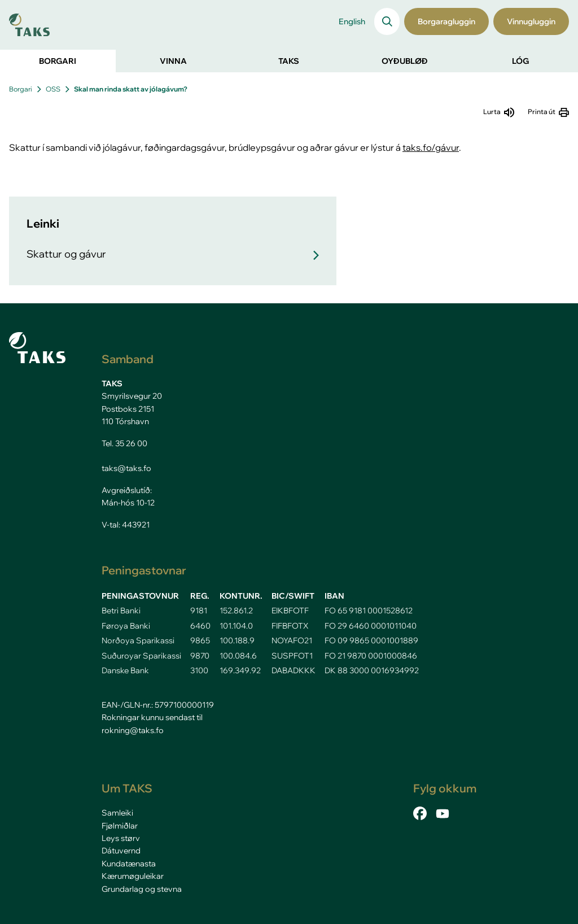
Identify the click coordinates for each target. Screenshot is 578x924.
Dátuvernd (121, 851)
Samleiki (117, 813)
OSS (53, 89)
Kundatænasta (129, 864)
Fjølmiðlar (120, 826)
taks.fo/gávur (431, 147)
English (352, 21)
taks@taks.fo (126, 468)
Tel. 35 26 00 (124, 443)
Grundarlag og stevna (142, 889)
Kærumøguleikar (133, 876)
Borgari (21, 89)
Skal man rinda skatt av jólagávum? (131, 89)
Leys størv (121, 838)
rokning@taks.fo (133, 730)
